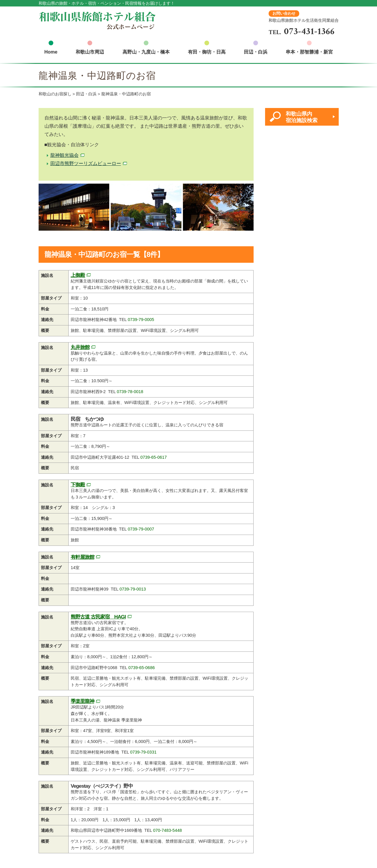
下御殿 (78, 485)
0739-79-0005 (141, 320)
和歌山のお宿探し (55, 94)
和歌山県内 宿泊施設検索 (302, 117)
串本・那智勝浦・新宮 (309, 52)
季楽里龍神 (82, 701)
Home (51, 52)
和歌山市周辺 (90, 52)
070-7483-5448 (168, 830)
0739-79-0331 (143, 752)
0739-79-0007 (141, 529)
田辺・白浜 (256, 52)
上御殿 (78, 275)
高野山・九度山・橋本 (146, 52)
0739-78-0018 (130, 392)
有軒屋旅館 (82, 557)
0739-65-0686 (142, 668)
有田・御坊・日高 (207, 52)
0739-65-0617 (154, 457)
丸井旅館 (80, 347)
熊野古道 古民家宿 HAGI (98, 617)
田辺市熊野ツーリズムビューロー (86, 163)
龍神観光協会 (65, 155)
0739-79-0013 (133, 589)
